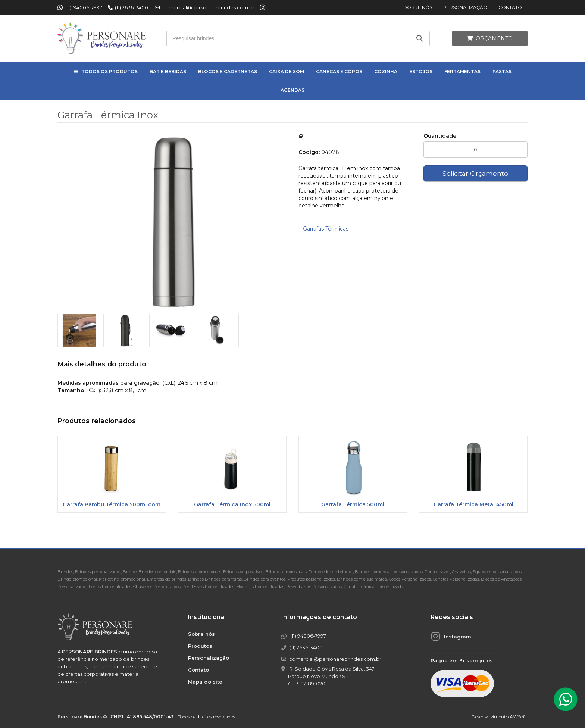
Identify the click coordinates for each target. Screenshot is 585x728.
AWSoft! (519, 717)
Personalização (465, 7)
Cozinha (386, 71)
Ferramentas (462, 71)
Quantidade (440, 136)
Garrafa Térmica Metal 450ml (473, 504)
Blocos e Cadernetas (228, 71)
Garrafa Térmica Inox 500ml (232, 504)
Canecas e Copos (339, 71)
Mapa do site (205, 682)
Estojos (421, 71)
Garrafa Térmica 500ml (353, 504)
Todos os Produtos (110, 71)
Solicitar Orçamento (475, 173)
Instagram (458, 637)
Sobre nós (418, 7)
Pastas (502, 71)
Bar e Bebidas (168, 71)
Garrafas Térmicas (326, 229)
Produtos (200, 646)
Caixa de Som (287, 71)
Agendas (292, 90)
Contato (510, 7)
